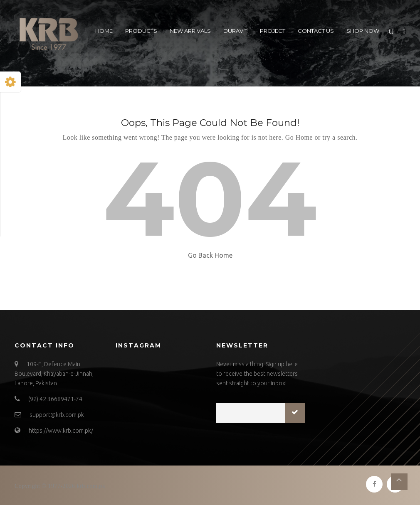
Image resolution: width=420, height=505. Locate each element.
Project (273, 31)
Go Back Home (210, 255)
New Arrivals (190, 31)
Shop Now (363, 31)
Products (141, 31)
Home (104, 31)
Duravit (235, 31)
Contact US (316, 31)
